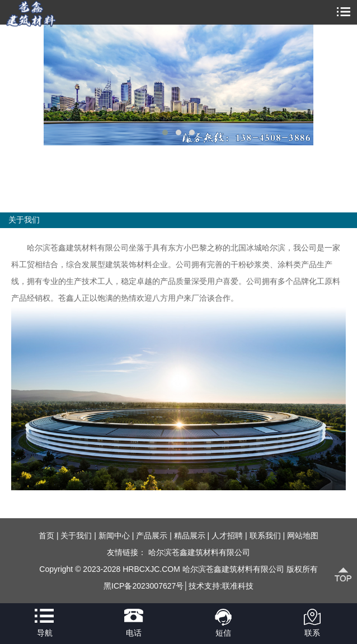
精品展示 (190, 536)
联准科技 (238, 586)
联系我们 (265, 536)
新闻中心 (114, 536)
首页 (46, 536)
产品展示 (152, 536)
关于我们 (76, 536)
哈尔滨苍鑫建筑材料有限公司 (199, 552)
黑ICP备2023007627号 (144, 586)
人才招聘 (227, 536)
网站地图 (303, 536)
